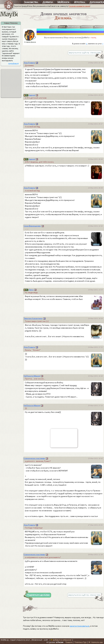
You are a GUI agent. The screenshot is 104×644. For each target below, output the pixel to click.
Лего (31, 290)
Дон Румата (29, 63)
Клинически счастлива (34, 458)
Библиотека (87, 27)
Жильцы (98, 27)
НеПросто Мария (32, 376)
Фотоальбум (73, 27)
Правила (69, 642)
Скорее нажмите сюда (79, 6)
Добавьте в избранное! (61, 640)
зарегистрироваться (79, 626)
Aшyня (32, 95)
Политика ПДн (80, 642)
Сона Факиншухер (32, 226)
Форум (62, 27)
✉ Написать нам (96, 642)
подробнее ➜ (13, 63)
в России (60, 642)
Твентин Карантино (33, 318)
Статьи (54, 27)
